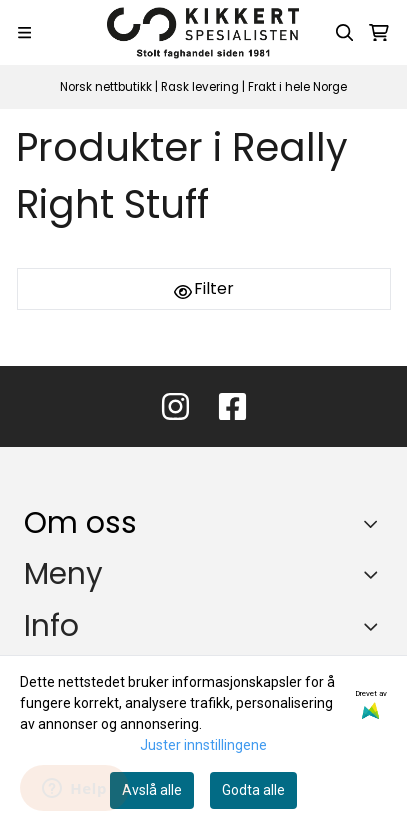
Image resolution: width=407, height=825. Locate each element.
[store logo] (203, 32)
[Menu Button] (24, 32)
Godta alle (253, 790)
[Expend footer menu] (375, 574)
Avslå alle (152, 790)
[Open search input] (345, 33)
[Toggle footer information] (375, 523)
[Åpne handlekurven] (379, 33)
